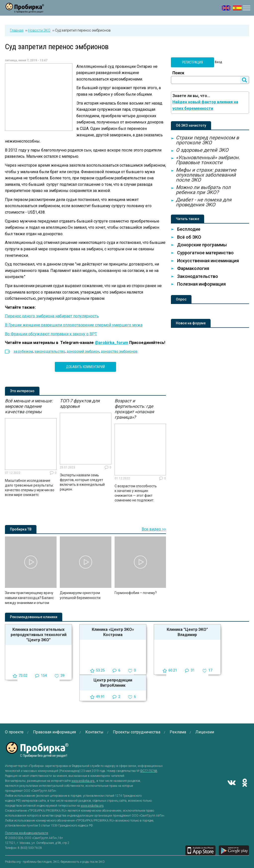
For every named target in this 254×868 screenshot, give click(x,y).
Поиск (178, 73)
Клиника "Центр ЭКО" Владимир (187, 632)
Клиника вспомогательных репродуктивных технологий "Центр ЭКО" (39, 635)
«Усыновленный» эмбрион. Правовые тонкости (208, 160)
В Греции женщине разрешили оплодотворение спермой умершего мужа (74, 325)
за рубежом (23, 351)
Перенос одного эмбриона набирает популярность (52, 316)
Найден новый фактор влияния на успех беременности (205, 105)
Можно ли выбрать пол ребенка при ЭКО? (203, 190)
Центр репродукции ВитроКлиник (113, 683)
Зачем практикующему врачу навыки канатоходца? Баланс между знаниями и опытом (29, 598)
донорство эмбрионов (119, 351)
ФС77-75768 (149, 771)
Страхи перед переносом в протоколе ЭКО (207, 140)
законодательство (50, 351)
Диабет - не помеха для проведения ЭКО (204, 202)
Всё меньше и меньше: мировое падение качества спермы (29, 406)
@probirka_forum (111, 343)
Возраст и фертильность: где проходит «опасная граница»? (134, 409)
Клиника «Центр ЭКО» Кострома (113, 632)
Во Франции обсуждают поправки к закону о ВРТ (51, 334)
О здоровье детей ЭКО (202, 150)
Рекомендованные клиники (34, 617)
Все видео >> (154, 529)
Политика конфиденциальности (27, 833)
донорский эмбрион (83, 351)
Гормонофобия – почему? (136, 593)
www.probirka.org (83, 781)
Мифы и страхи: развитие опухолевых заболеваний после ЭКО (206, 175)
